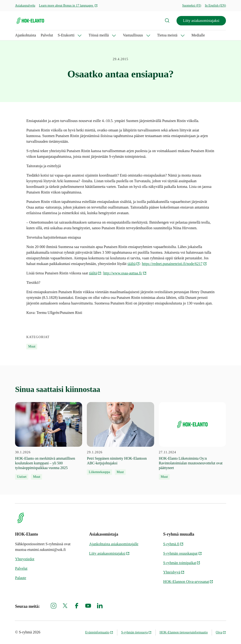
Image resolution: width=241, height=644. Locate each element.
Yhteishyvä (174, 572)
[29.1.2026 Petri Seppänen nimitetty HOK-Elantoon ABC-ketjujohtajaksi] (120, 439)
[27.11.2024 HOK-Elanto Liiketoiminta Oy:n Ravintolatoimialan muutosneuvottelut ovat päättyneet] (192, 441)
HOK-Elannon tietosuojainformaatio (184, 632)
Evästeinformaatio (99, 632)
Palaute (21, 578)
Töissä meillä (99, 35)
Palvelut (47, 35)
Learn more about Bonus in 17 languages (68, 6)
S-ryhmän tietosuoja (136, 632)
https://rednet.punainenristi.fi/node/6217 (174, 264)
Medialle (198, 35)
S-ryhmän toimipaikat (182, 563)
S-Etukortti (66, 35)
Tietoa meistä (167, 35)
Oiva (221, 632)
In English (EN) (215, 6)
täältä (134, 264)
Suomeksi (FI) (192, 6)
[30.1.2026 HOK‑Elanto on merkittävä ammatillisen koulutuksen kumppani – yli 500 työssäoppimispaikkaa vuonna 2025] (49, 441)
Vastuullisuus (133, 35)
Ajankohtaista (26, 35)
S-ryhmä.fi (173, 544)
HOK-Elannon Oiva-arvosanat (188, 582)
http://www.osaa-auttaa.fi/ (125, 273)
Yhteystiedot (25, 559)
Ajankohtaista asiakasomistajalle (114, 544)
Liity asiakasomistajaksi (201, 21)
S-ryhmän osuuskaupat (182, 553)
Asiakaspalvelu (25, 6)
